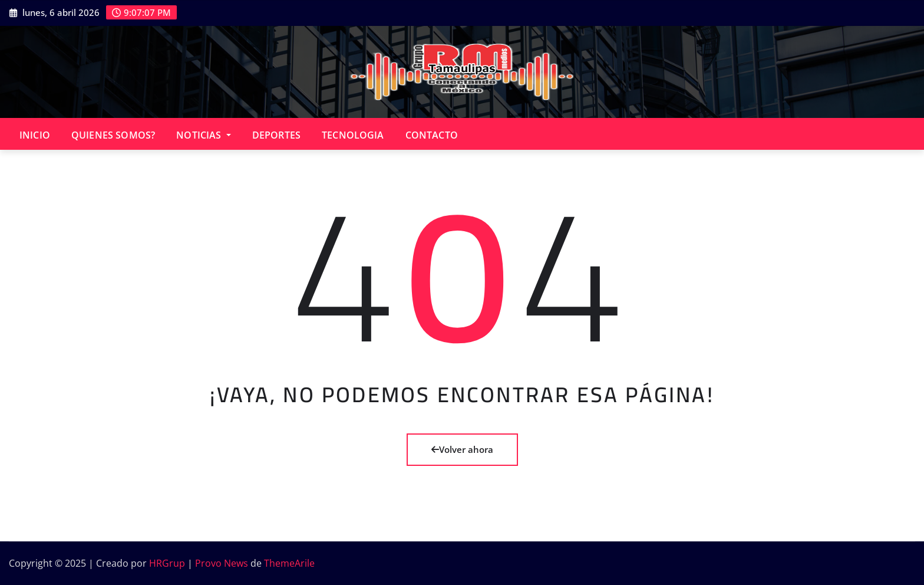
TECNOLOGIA (353, 135)
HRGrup (167, 563)
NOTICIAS (204, 135)
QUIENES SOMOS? (113, 135)
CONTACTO (432, 135)
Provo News (222, 563)
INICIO (35, 135)
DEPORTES (276, 135)
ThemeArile (289, 563)
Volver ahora (462, 449)
